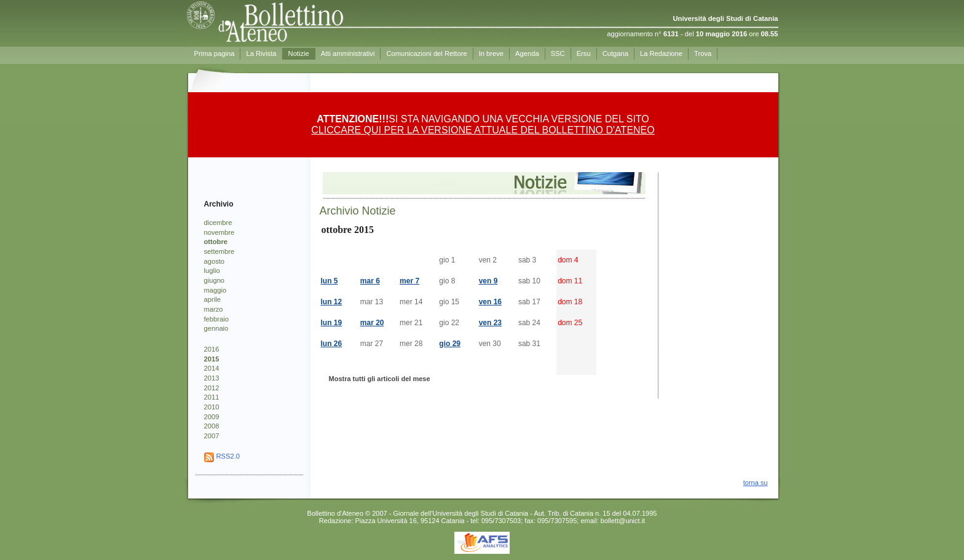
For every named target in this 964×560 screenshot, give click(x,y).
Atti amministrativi (348, 53)
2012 (212, 388)
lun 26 (332, 344)
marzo (214, 309)
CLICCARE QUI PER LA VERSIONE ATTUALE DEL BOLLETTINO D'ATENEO (483, 130)
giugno (215, 280)
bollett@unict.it (623, 521)
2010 (212, 407)
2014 (212, 368)
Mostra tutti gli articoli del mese (380, 379)
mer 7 (409, 281)
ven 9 (488, 281)
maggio (215, 290)
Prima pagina (215, 53)
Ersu (584, 53)
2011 (212, 397)
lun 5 (330, 281)
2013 (212, 378)
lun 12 (332, 302)
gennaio (216, 328)
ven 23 (490, 323)
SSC (558, 53)
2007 (212, 436)
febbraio (216, 319)
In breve (491, 53)
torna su (756, 483)
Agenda (527, 53)
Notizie (299, 53)
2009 (212, 417)
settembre (219, 251)
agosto (215, 261)
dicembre (218, 223)
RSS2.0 (228, 456)
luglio (212, 270)
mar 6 (370, 281)
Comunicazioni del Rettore (426, 53)
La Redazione (661, 53)
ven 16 (490, 302)
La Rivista (261, 53)
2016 (212, 349)
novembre (219, 232)
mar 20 (372, 323)
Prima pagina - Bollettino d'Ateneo (298, 22)
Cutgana (615, 53)
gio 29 (450, 344)
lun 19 (332, 323)
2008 (212, 426)
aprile (212, 299)
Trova (703, 53)
